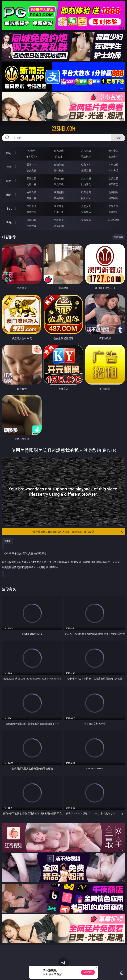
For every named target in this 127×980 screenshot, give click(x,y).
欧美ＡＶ (86, 164)
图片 (9, 195)
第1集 (7, 541)
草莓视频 (86, 220)
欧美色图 (86, 192)
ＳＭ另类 (113, 170)
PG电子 (31, 151)
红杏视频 (31, 226)
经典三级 (59, 184)
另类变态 (113, 184)
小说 (9, 209)
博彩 (9, 153)
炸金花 (59, 156)
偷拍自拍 (59, 178)
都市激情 (31, 206)
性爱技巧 (113, 212)
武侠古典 (113, 206)
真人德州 (59, 151)
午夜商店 (59, 220)
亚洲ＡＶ (31, 164)
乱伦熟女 (86, 184)
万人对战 (86, 151)
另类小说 (59, 212)
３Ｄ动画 (113, 164)
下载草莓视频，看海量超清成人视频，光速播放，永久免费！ (77, 532)
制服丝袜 (31, 184)
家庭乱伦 (59, 206)
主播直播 (86, 170)
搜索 (118, 138)
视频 (9, 167)
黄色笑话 (86, 212)
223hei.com (63, 129)
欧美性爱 (113, 178)
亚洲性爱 (31, 178)
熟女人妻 (31, 170)
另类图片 (113, 198)
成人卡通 (86, 178)
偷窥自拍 (31, 192)
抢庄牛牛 (113, 156)
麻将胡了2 (31, 156)
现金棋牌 (86, 156)
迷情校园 (31, 212)
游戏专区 (113, 151)
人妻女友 (86, 206)
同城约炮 (31, 220)
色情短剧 (59, 226)
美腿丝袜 (31, 198)
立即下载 (88, 972)
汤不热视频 (113, 220)
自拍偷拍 (59, 164)
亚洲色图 (59, 192)
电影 (9, 181)
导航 (9, 223)
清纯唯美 (59, 198)
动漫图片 (113, 192)
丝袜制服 (59, 170)
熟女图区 (86, 198)
